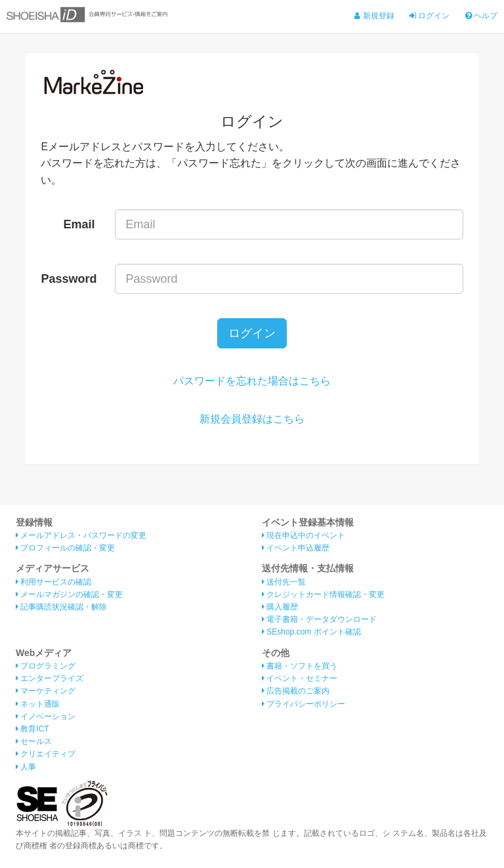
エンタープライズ (50, 678)
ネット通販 (38, 704)
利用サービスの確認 (53, 582)
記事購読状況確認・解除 (61, 607)
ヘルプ (481, 16)
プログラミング (46, 666)
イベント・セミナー (300, 678)
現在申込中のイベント (304, 535)
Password (69, 279)
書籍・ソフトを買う (300, 666)
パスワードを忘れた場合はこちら (252, 381)
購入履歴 (280, 607)
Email (79, 224)
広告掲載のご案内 (296, 691)
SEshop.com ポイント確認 (311, 632)
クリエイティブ (46, 754)
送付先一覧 (284, 582)
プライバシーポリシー (304, 704)
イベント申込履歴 (296, 548)
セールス (34, 741)
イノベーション (46, 716)
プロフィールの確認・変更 (65, 548)
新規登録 (374, 16)
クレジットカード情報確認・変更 (323, 594)
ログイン (430, 16)
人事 (26, 767)
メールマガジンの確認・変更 (69, 594)
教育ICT (32, 729)
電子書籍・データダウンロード (319, 619)
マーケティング (46, 691)
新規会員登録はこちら (252, 419)
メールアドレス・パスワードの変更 (81, 535)
